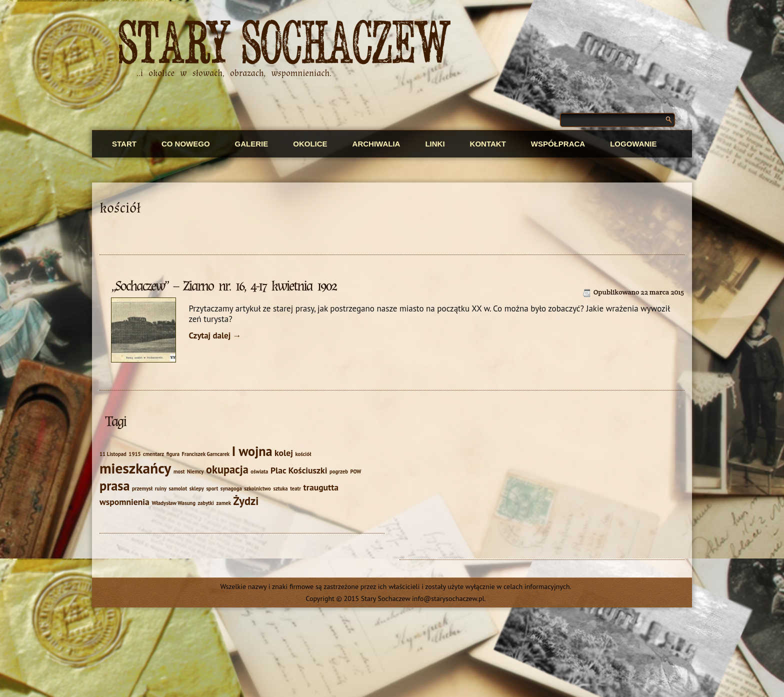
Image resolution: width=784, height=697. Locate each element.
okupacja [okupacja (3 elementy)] (227, 469)
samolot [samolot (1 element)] (178, 488)
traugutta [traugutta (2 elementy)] (321, 487)
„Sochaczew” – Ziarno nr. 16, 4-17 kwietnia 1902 (223, 286)
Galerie (252, 144)
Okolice (310, 144)
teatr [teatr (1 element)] (295, 488)
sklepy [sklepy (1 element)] (197, 488)
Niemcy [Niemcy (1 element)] (195, 471)
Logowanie (633, 144)
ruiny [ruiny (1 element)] (161, 488)
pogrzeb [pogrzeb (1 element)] (339, 471)
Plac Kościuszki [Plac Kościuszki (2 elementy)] (299, 470)
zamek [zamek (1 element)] (223, 503)
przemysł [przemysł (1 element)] (142, 488)
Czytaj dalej (215, 335)
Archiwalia (376, 144)
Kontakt (488, 144)
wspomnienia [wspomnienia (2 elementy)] (124, 502)
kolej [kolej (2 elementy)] (284, 453)
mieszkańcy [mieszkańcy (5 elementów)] (135, 468)
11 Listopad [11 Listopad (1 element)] (113, 454)
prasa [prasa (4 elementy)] (114, 485)
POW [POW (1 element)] (355, 471)
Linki (435, 144)
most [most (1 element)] (179, 471)
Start (124, 144)
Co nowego (186, 144)
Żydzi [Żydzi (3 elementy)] (246, 501)
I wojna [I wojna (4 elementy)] (252, 451)
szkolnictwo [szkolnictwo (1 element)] (257, 488)
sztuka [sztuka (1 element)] (280, 488)
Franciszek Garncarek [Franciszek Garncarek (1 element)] (206, 454)
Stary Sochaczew (285, 44)
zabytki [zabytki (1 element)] (205, 503)
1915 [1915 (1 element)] (134, 454)
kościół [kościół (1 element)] (303, 454)
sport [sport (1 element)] (212, 488)
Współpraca (558, 144)
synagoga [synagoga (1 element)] (231, 488)
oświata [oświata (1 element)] (259, 471)
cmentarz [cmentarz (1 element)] (153, 454)
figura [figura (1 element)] (173, 454)
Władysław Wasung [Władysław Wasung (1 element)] (173, 503)
